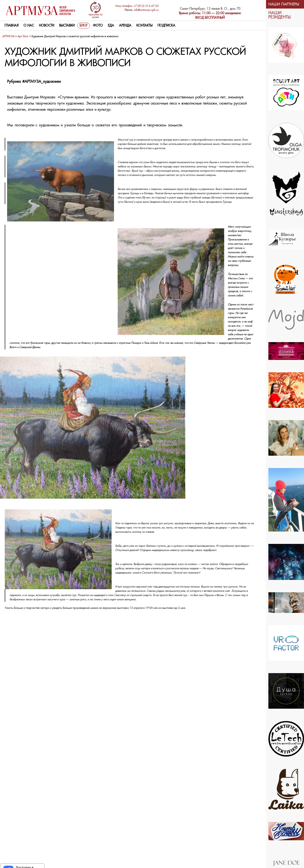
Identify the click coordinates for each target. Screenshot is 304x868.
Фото (98, 26)
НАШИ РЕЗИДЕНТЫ (280, 15)
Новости (47, 26)
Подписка (166, 26)
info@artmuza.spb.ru (146, 10)
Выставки (67, 26)
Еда (111, 26)
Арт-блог (23, 36)
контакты (144, 26)
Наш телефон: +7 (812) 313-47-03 (137, 6)
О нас (29, 26)
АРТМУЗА (8, 36)
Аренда (125, 26)
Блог (84, 26)
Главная (12, 26)
